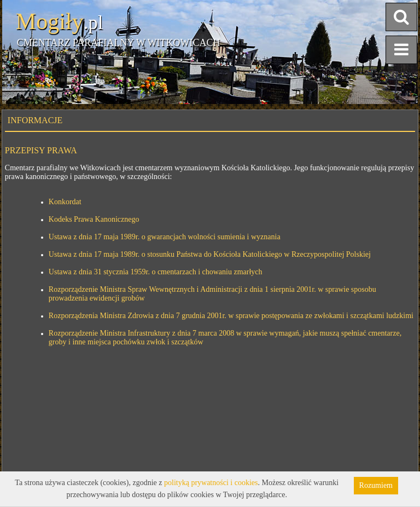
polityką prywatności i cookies (211, 483)
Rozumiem (376, 485)
